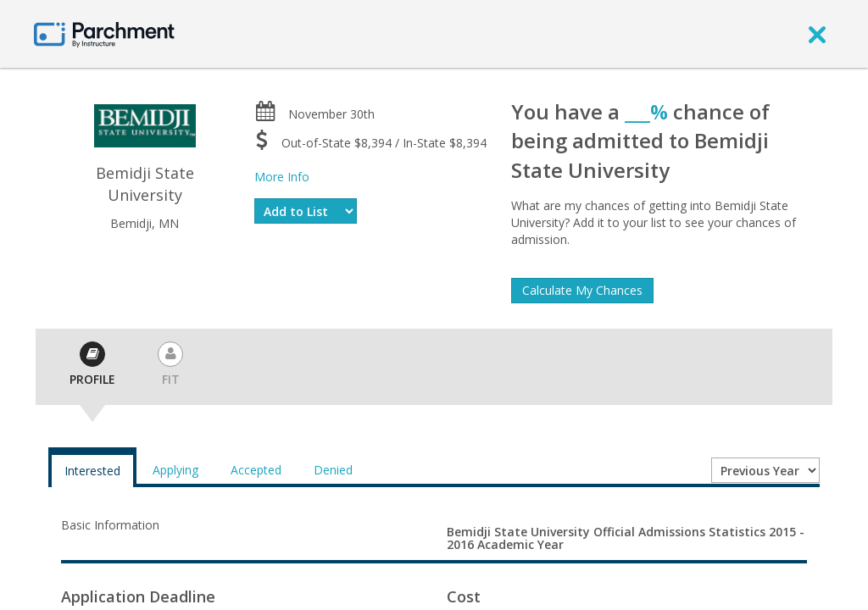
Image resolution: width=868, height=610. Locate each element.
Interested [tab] (92, 471)
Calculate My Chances (582, 290)
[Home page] (104, 33)
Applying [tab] (175, 470)
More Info (282, 177)
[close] (817, 34)
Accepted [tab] (256, 470)
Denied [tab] (333, 470)
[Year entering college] (765, 470)
